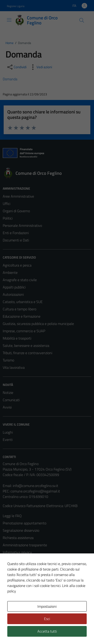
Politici (8, 218)
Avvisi (7, 407)
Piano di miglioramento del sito (26, 581)
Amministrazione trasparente (25, 545)
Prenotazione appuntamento (25, 523)
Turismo (8, 360)
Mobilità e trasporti (17, 338)
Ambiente (10, 272)
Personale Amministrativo (22, 225)
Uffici (7, 204)
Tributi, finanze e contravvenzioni (27, 353)
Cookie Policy (13, 560)
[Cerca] (82, 20)
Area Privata (12, 606)
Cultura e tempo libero (20, 309)
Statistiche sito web (18, 589)
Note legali (11, 567)
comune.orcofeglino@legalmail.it (35, 491)
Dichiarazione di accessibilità (24, 574)
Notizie (8, 393)
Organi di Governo (16, 211)
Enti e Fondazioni (16, 233)
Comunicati (11, 400)
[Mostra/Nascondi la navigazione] (9, 20)
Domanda (10, 79)
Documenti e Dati (16, 240)
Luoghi (8, 432)
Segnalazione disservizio (21, 530)
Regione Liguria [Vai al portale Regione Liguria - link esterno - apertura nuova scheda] (16, 6)
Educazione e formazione (22, 316)
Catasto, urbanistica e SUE (23, 302)
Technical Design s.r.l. (34, 632)
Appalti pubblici (14, 287)
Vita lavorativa (14, 367)
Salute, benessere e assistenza (26, 346)
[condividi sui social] (16, 67)
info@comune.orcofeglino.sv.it (35, 486)
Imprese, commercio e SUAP (24, 331)
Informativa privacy (17, 552)
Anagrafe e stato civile (20, 280)
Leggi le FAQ (12, 516)
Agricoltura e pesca (17, 265)
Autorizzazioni (13, 294)
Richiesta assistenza (18, 538)
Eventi (8, 440)
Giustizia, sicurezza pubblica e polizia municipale (38, 324)
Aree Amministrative (18, 196)
